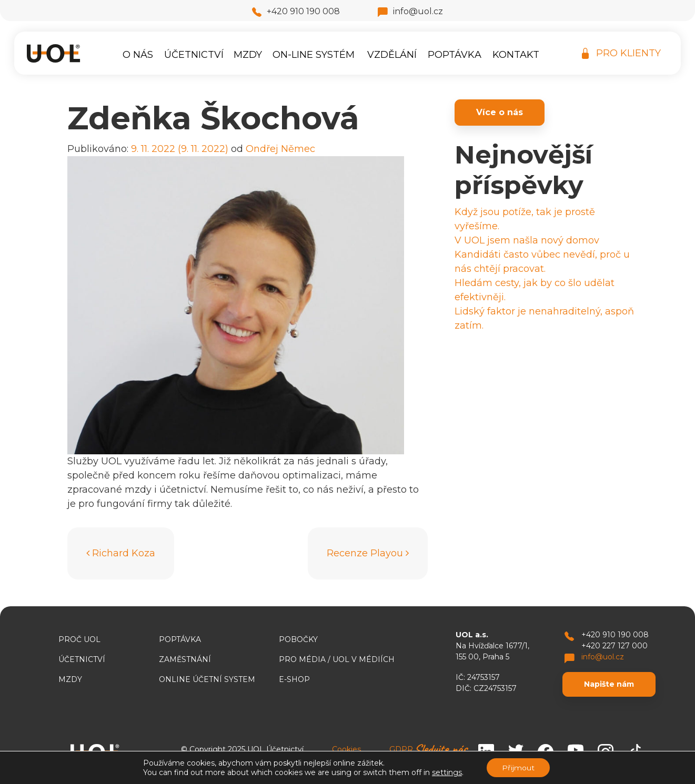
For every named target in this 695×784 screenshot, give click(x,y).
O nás (138, 55)
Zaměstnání (185, 659)
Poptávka (455, 55)
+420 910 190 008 (296, 11)
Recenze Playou (368, 553)
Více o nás (500, 112)
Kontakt (516, 55)
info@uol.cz (410, 11)
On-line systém (314, 55)
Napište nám (609, 684)
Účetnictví (194, 55)
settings (446, 772)
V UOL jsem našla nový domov (527, 240)
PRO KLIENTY (621, 53)
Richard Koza (121, 553)
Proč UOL (79, 639)
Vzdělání (392, 55)
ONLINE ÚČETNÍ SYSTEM (207, 679)
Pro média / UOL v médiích (337, 659)
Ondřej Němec (280, 149)
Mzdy (248, 55)
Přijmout (518, 768)
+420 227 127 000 (615, 646)
